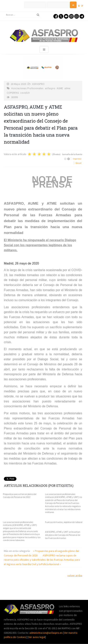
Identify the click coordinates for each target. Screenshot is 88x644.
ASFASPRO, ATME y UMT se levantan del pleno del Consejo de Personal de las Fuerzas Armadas (63, 535)
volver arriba (75, 575)
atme (67, 88)
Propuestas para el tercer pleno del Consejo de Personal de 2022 (20, 496)
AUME (60, 88)
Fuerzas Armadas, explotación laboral (64, 522)
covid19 (25, 93)
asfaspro (50, 88)
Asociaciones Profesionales (27, 88)
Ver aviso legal (37, 637)
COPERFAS (13, 93)
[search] (23, 15)
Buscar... (4, 12)
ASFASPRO (38, 84)
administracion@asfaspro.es (46, 633)
